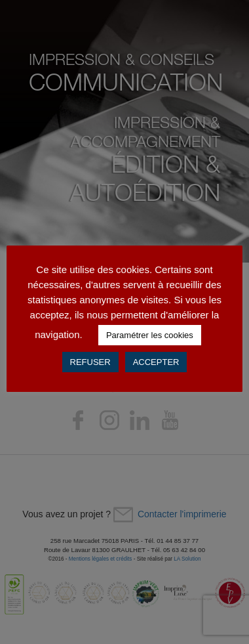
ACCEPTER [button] (156, 362)
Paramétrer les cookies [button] (150, 335)
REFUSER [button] (90, 362)
